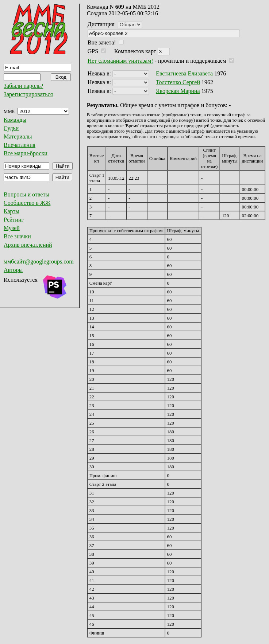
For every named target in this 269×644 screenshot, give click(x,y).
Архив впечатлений (28, 245)
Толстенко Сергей (178, 82)
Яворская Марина (178, 91)
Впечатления (20, 145)
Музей (12, 228)
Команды (15, 120)
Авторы (13, 270)
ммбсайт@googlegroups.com (39, 261)
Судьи (11, 128)
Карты (11, 211)
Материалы (18, 136)
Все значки (17, 236)
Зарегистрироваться (28, 94)
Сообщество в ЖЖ (27, 203)
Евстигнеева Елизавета (184, 73)
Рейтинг (14, 220)
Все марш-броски (26, 153)
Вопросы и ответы (26, 194)
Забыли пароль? (23, 86)
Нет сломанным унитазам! (120, 61)
